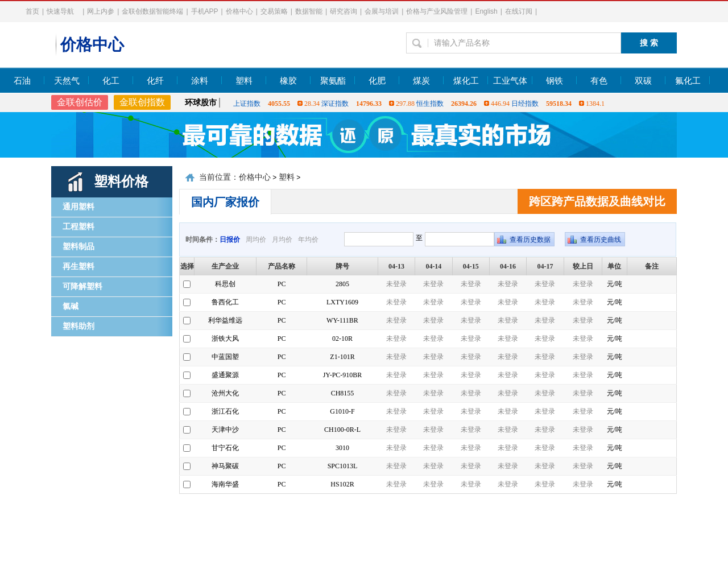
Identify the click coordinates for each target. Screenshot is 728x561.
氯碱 (71, 306)
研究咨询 (344, 11)
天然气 (67, 81)
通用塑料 (78, 207)
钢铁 (555, 81)
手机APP (205, 11)
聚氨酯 (333, 81)
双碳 (643, 81)
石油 (22, 81)
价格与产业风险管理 (437, 11)
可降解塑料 (82, 286)
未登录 (396, 284)
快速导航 (60, 11)
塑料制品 (78, 247)
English (486, 11)
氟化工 (688, 81)
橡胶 (288, 81)
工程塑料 (78, 227)
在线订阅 (519, 11)
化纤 (155, 81)
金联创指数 (142, 102)
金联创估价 (80, 102)
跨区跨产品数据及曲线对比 (597, 201)
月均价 (282, 240)
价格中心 (239, 11)
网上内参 (101, 11)
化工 (111, 81)
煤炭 (421, 81)
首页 (32, 11)
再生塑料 (78, 267)
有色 (599, 81)
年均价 (308, 240)
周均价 (256, 240)
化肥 (377, 81)
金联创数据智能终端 (152, 11)
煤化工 (466, 81)
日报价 (230, 240)
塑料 (244, 81)
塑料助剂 (78, 326)
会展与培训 (382, 11)
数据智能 (309, 11)
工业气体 (510, 81)
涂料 (200, 81)
